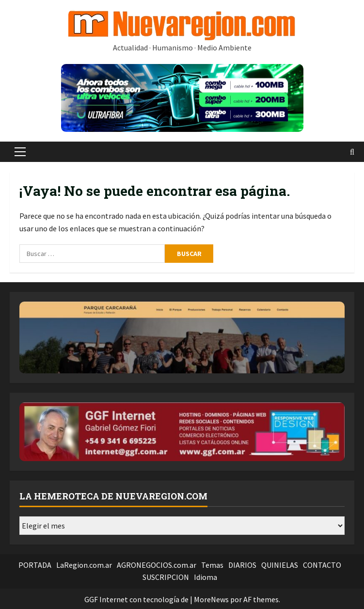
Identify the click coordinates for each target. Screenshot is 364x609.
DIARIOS (242, 565)
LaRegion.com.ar (84, 565)
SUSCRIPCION (166, 577)
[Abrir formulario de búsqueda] (352, 152)
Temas (212, 565)
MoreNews (211, 599)
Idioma (206, 577)
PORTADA (35, 565)
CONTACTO (322, 565)
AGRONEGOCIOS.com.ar (157, 565)
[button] (20, 152)
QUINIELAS (280, 565)
